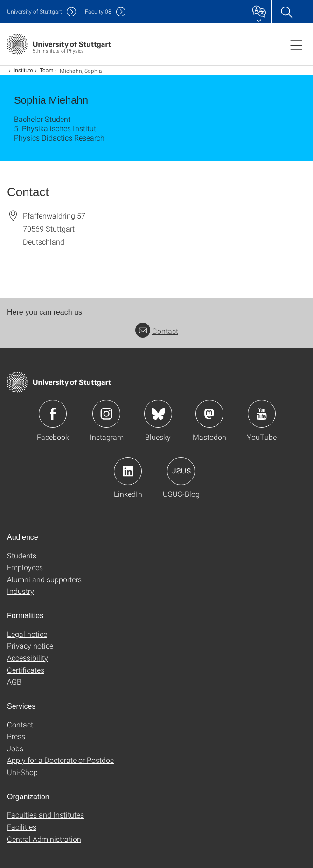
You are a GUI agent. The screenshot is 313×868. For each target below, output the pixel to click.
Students (22, 555)
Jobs (15, 748)
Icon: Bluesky (158, 414)
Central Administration (44, 839)
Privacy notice (30, 646)
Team (46, 71)
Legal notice (27, 634)
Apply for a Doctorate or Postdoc (60, 760)
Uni (35, 11)
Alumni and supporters (44, 579)
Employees (25, 567)
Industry (21, 591)
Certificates (26, 670)
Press (16, 736)
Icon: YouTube (262, 414)
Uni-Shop (22, 772)
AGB (14, 681)
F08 (98, 11)
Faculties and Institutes (45, 815)
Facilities (22, 827)
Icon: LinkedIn (128, 471)
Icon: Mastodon (209, 414)
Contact (157, 331)
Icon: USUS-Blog (181, 471)
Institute (23, 71)
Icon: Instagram (106, 414)
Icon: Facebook (53, 414)
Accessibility (28, 658)
